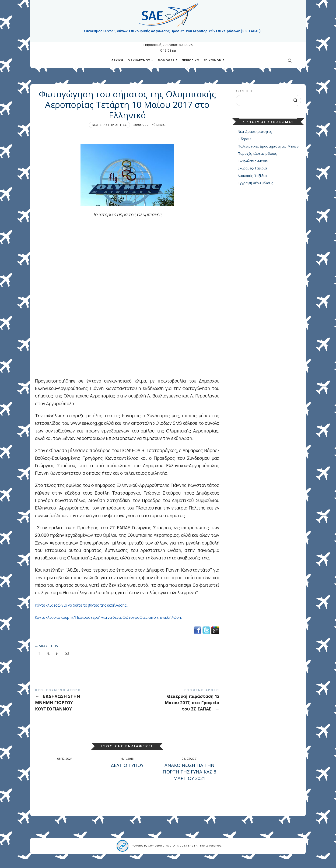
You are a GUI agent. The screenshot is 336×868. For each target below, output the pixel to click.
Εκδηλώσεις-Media (253, 161)
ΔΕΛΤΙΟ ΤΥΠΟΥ (127, 774)
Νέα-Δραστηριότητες (109, 134)
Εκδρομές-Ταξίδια (252, 168)
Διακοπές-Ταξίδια (252, 176)
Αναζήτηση (245, 91)
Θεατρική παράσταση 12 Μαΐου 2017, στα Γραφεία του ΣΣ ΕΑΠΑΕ (173, 709)
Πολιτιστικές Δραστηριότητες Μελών (268, 146)
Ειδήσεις (245, 139)
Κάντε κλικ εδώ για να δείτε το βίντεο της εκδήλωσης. (91, 614)
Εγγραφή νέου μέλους (255, 183)
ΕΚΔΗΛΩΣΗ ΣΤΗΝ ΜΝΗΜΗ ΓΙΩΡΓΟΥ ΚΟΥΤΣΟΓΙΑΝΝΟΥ (81, 709)
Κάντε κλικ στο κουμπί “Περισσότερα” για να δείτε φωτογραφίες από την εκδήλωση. (122, 626)
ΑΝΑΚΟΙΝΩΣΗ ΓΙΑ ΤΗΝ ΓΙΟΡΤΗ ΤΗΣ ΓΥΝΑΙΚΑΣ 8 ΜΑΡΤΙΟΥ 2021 (189, 781)
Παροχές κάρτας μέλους (257, 154)
